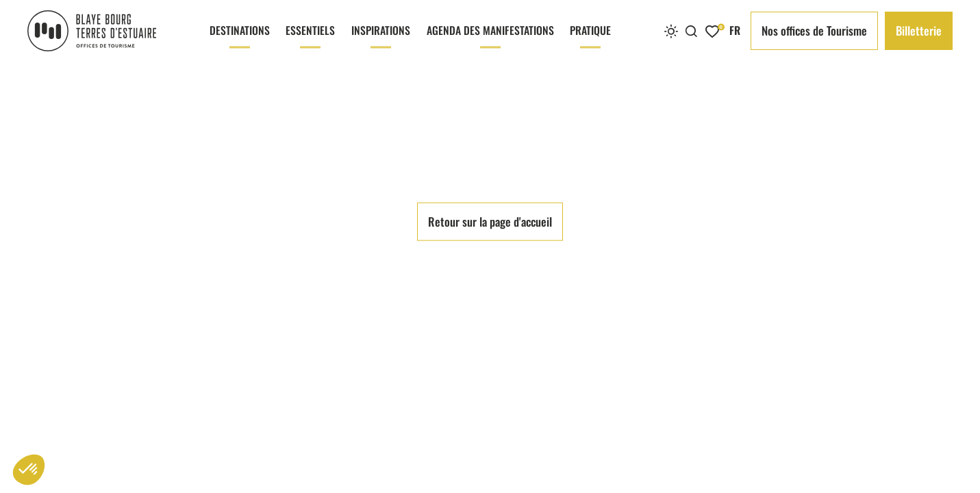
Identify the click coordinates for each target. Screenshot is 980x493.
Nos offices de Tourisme (814, 30)
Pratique (590, 42)
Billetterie (919, 30)
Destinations (240, 42)
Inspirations (381, 42)
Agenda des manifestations (490, 42)
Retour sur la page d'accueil (490, 437)
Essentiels (310, 42)
